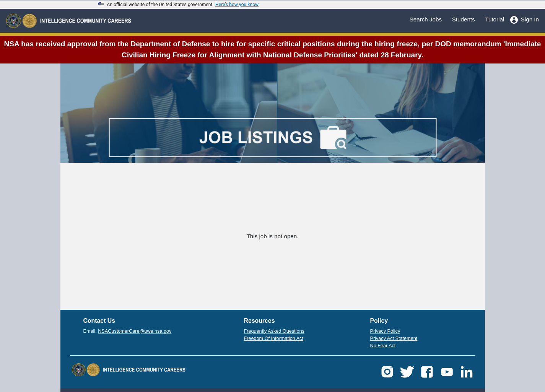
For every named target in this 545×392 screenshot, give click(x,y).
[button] (387, 371)
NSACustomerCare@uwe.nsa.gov (135, 331)
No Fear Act (383, 346)
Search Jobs (426, 19)
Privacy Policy (385, 331)
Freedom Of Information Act (274, 338)
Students (464, 19)
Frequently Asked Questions (274, 331)
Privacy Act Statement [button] (394, 338)
